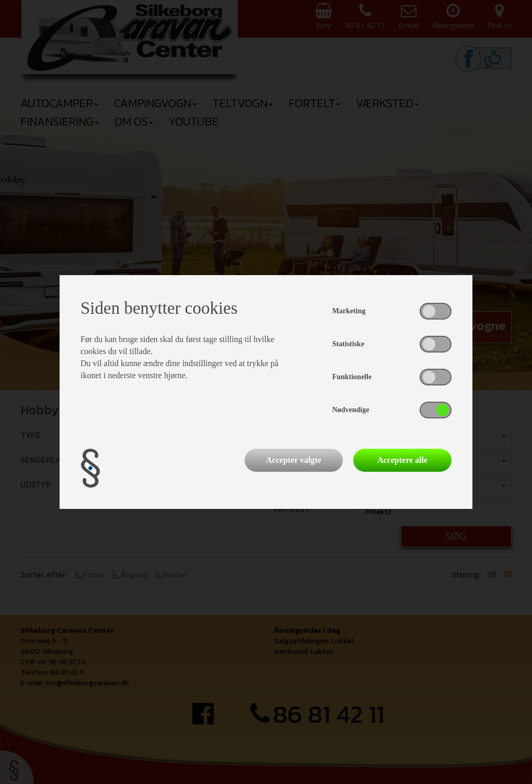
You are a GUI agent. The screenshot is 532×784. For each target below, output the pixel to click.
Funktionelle (352, 377)
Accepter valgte (294, 460)
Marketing (349, 311)
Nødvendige (351, 410)
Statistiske (348, 344)
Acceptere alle (402, 460)
